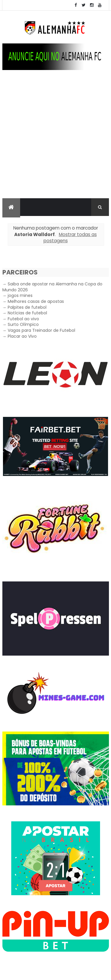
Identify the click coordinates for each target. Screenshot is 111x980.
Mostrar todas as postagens (70, 238)
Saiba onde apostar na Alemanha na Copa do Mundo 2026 (52, 287)
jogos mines (20, 295)
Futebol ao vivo (23, 319)
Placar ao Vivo (22, 336)
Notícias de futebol (27, 313)
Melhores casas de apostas (36, 301)
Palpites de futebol (27, 307)
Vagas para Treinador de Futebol (41, 330)
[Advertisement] (55, 140)
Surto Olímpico (23, 324)
